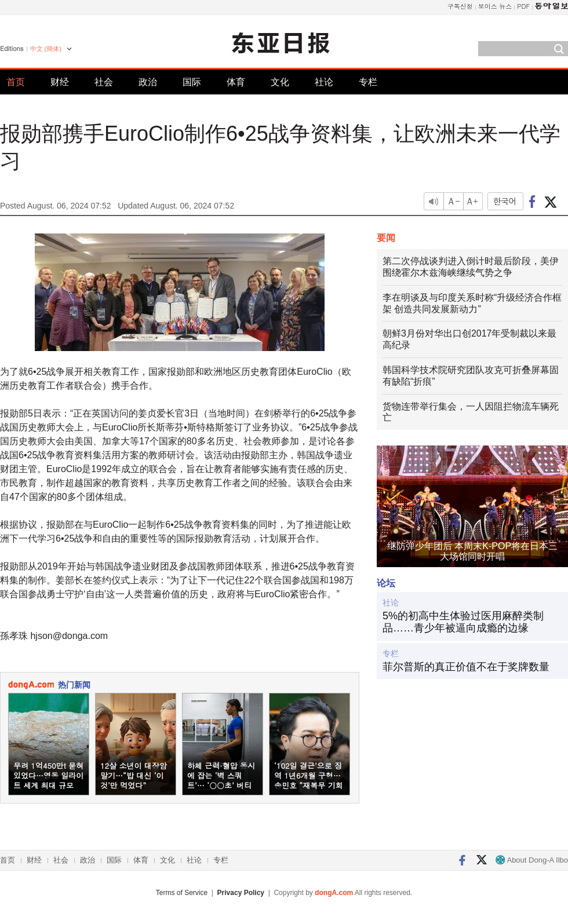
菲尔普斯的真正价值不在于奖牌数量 (466, 667)
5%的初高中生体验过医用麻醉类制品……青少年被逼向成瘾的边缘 (463, 622)
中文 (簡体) (46, 49)
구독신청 (460, 6)
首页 (16, 82)
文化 (280, 82)
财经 (60, 82)
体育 (236, 82)
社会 (104, 82)
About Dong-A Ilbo (532, 860)
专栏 (368, 82)
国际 (192, 82)
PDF (523, 6)
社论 (324, 82)
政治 (148, 82)
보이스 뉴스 (495, 6)
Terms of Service (182, 893)
